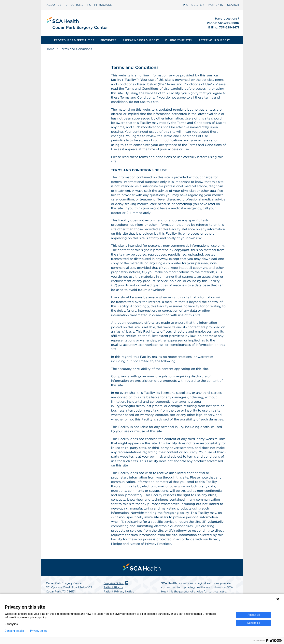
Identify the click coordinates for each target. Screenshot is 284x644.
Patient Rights (113, 587)
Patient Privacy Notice (119, 591)
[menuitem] (54, 5)
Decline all (254, 623)
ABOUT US (54, 5)
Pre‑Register (193, 5)
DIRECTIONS (74, 5)
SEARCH (233, 5)
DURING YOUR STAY (179, 40)
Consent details (14, 631)
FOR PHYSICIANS (100, 5)
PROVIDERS (108, 40)
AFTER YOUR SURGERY (214, 40)
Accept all (254, 615)
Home (50, 49)
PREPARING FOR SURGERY (141, 40)
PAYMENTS (215, 5)
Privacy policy (39, 631)
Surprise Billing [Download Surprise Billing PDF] (116, 583)
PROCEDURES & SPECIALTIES (74, 40)
